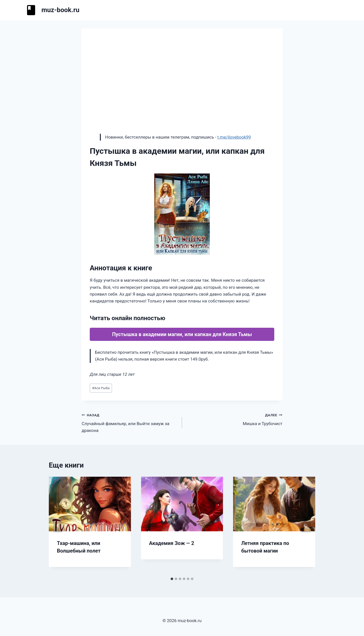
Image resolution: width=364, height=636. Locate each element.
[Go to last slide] (58, 525)
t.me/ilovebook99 (234, 137)
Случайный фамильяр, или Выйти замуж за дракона (130, 422)
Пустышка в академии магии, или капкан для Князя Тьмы (182, 334)
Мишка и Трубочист (234, 419)
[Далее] (306, 525)
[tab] (172, 579)
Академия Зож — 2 (172, 543)
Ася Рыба (101, 388)
